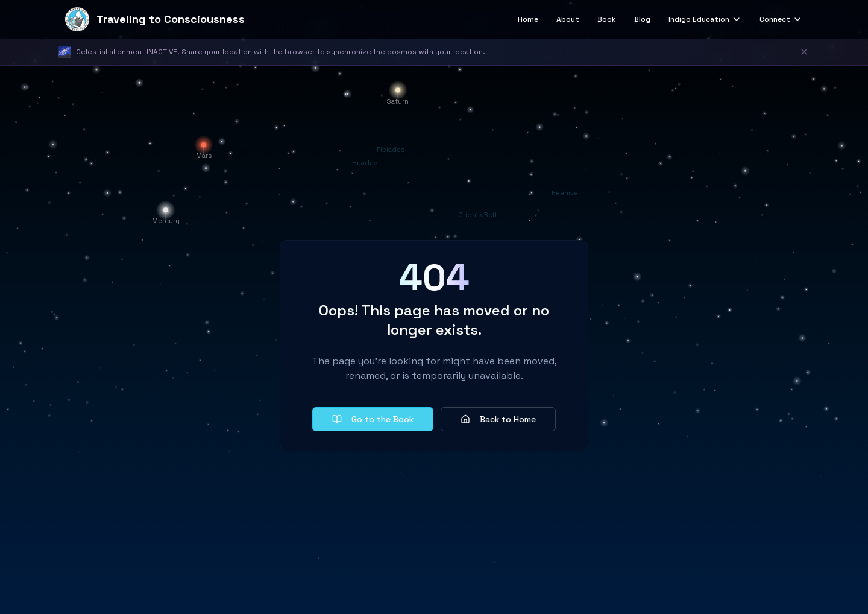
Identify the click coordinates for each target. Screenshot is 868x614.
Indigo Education (705, 19)
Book (607, 19)
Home (528, 19)
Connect (781, 19)
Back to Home (498, 419)
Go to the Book (373, 419)
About (568, 19)
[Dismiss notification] (804, 52)
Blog (642, 19)
